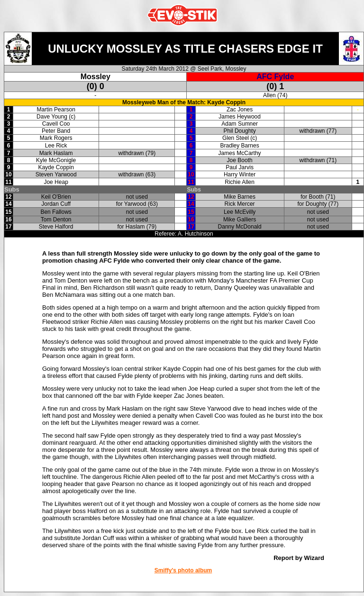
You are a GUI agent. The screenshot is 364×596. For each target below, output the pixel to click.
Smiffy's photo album (183, 570)
